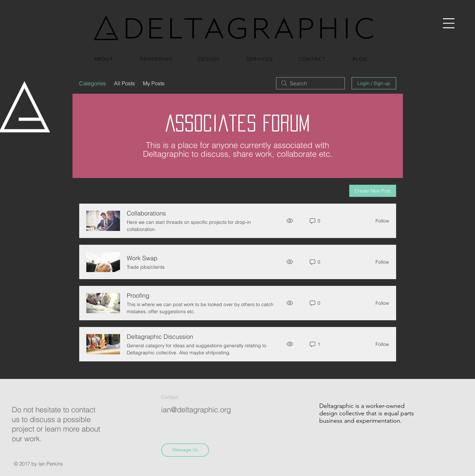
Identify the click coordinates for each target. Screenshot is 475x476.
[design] (209, 58)
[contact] (312, 58)
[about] (103, 58)
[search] (310, 83)
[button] (449, 23)
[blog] (360, 58)
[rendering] (156, 58)
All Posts (124, 83)
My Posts (154, 83)
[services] (260, 58)
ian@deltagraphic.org (196, 410)
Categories (93, 83)
